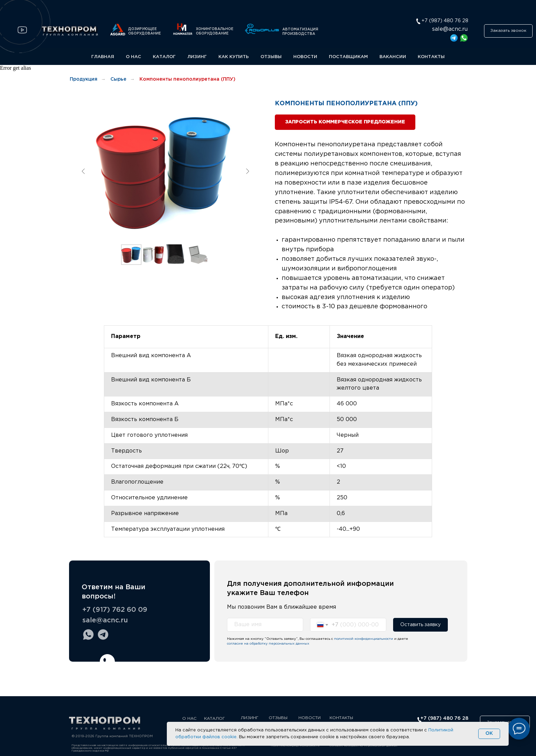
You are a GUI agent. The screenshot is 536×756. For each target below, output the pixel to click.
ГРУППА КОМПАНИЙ (71, 35)
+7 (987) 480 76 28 (444, 718)
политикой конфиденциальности (364, 639)
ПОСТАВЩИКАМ (348, 57)
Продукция (84, 79)
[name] (265, 625)
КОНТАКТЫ (431, 57)
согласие (235, 644)
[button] (508, 31)
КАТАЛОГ (164, 57)
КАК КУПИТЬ (234, 57)
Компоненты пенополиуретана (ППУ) (187, 79)
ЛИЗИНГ (197, 57)
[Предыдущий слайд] (83, 171)
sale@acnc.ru (450, 29)
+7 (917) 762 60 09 (115, 610)
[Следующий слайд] (247, 171)
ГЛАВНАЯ (103, 57)
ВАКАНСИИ (393, 57)
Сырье (118, 79)
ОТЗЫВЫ (271, 57)
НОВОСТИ (305, 57)
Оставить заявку (420, 625)
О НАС (133, 57)
